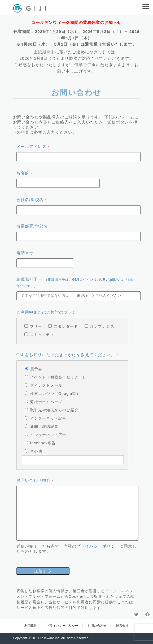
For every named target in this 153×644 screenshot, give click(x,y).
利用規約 (31, 626)
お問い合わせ (97, 626)
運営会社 (122, 626)
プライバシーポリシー (98, 546)
